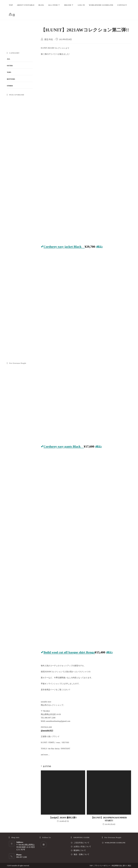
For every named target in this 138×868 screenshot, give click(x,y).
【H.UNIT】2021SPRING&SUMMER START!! (109, 819)
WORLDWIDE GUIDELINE (115, 843)
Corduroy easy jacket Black (64, 247)
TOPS (9, 72)
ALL (9, 59)
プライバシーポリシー (102, 866)
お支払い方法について (82, 846)
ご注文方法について (81, 843)
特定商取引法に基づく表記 (121, 866)
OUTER (10, 66)
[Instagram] (44, 845)
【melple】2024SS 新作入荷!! (63, 818)
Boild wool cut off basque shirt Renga (69, 652)
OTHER (10, 86)
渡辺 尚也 (49, 39)
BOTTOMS (11, 79)
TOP (91, 866)
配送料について (80, 850)
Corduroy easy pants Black (64, 446)
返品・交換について (81, 854)
